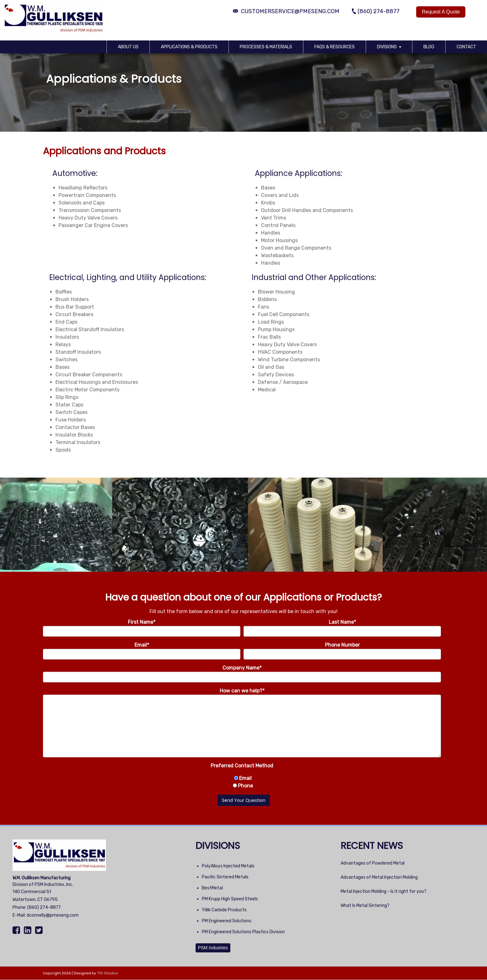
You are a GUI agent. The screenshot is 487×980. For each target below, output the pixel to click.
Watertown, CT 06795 (35, 900)
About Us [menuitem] (128, 47)
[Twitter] (40, 930)
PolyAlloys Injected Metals (228, 866)
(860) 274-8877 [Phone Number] (379, 11)
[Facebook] (17, 930)
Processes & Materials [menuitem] (266, 47)
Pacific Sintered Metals (225, 877)
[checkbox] (242, 782)
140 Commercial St (32, 892)
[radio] (242, 778)
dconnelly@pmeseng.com (53, 915)
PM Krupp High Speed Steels (230, 899)
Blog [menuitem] (429, 47)
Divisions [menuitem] (387, 47)
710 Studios (108, 973)
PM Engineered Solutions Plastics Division (243, 932)
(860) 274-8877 (44, 907)
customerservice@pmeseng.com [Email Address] (290, 11)
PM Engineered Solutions (227, 921)
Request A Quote (441, 12)
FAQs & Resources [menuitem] (335, 47)
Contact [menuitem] (466, 47)
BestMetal (212, 888)
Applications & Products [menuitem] (189, 47)
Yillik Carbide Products (224, 910)
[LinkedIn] (28, 930)
